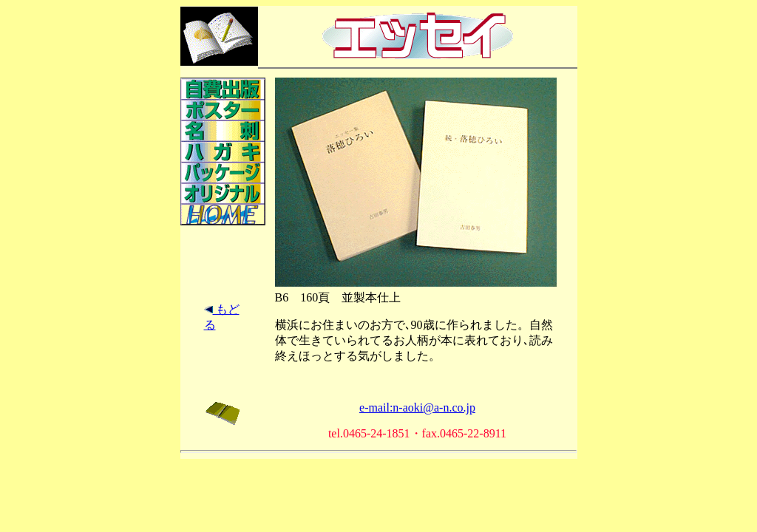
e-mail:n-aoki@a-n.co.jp (417, 407)
